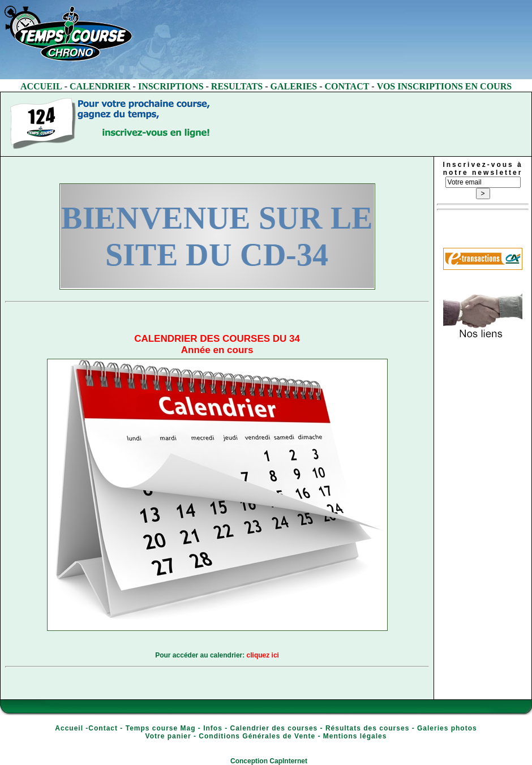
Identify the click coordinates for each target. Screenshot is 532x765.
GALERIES (294, 86)
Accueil (69, 728)
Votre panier (168, 736)
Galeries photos (447, 728)
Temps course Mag (161, 728)
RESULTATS (237, 86)
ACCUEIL (41, 86)
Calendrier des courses (274, 728)
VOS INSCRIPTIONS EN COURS (444, 86)
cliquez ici (263, 655)
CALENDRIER (100, 86)
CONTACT (347, 86)
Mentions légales (355, 736)
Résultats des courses (367, 728)
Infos (213, 728)
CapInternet (288, 761)
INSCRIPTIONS (171, 86)
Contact (103, 728)
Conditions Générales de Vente (257, 736)
